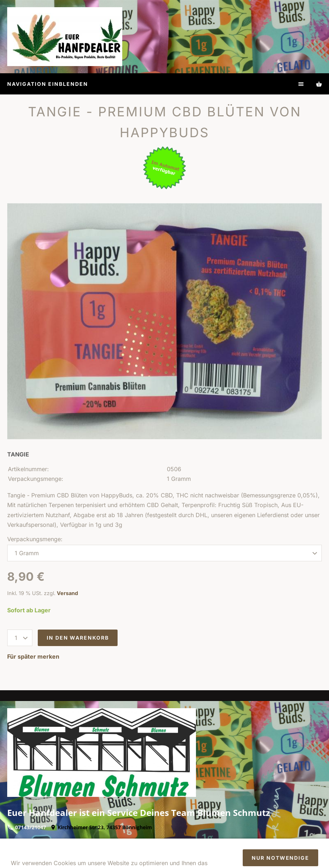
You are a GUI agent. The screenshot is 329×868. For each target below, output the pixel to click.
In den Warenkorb (78, 638)
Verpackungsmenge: (35, 539)
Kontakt (248, 842)
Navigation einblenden (48, 84)
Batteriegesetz (196, 851)
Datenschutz (164, 842)
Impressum (57, 842)
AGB (85, 842)
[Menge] (20, 638)
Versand (67, 593)
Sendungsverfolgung (250, 851)
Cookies (158, 851)
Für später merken (33, 656)
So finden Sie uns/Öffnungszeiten (96, 851)
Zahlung (277, 842)
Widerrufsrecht (119, 842)
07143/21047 (27, 827)
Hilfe (194, 842)
